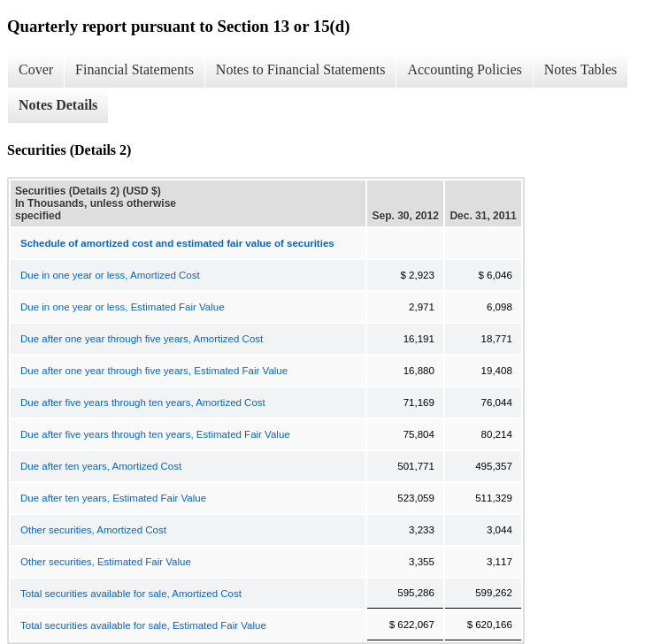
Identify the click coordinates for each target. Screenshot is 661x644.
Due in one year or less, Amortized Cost (110, 275)
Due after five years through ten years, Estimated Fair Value (155, 434)
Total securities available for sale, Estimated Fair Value (143, 625)
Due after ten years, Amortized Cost (101, 466)
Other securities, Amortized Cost (93, 530)
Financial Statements (135, 69)
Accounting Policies (464, 69)
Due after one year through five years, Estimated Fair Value (154, 371)
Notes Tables (581, 69)
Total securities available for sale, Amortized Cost (131, 594)
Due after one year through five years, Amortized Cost (142, 339)
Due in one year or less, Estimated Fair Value (123, 307)
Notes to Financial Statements (301, 69)
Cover (36, 69)
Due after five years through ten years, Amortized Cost (143, 402)
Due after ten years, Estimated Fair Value (113, 498)
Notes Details (58, 105)
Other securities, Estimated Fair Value (106, 562)
